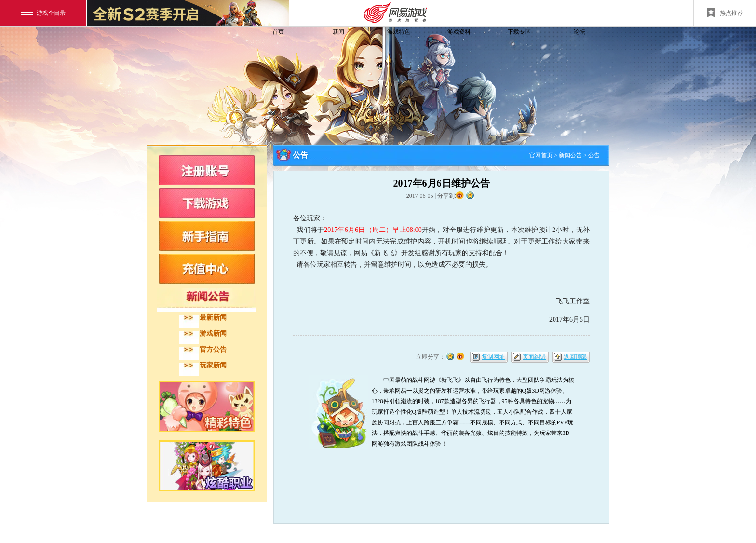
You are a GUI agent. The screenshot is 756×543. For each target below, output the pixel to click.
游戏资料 (459, 32)
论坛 (580, 32)
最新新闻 (213, 318)
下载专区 (519, 32)
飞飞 (212, 49)
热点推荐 (725, 13)
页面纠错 (534, 357)
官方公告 (213, 349)
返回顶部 (575, 357)
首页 (278, 32)
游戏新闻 (213, 333)
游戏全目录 (43, 13)
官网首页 (541, 155)
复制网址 (493, 357)
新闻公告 (570, 155)
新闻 (338, 32)
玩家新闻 (213, 365)
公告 (594, 155)
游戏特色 (399, 32)
